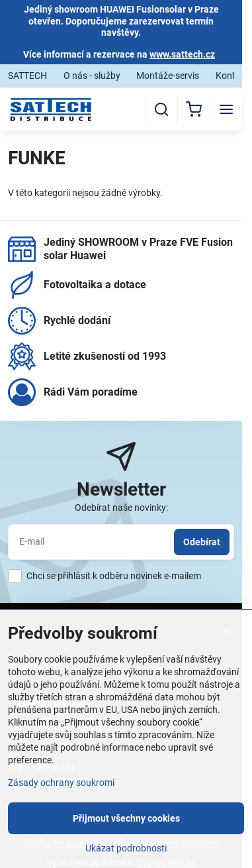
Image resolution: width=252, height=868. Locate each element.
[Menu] (226, 109)
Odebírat (202, 542)
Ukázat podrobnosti (126, 848)
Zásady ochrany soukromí (61, 783)
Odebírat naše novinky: (121, 508)
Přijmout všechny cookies (126, 818)
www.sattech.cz (182, 54)
